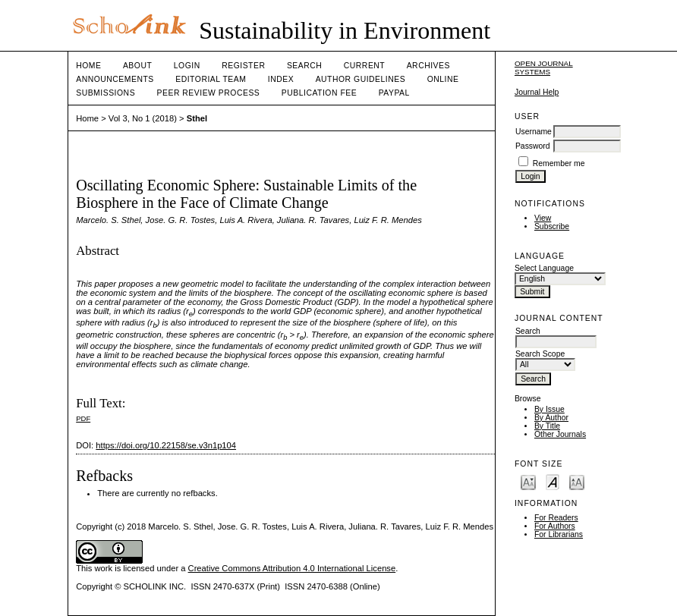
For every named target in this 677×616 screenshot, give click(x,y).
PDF (83, 418)
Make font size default (553, 481)
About (137, 66)
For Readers (556, 518)
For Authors (555, 526)
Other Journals (560, 434)
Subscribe (552, 226)
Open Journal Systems (544, 68)
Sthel (197, 118)
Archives (428, 66)
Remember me (559, 163)
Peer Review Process (209, 93)
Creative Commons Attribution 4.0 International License (292, 568)
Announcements (115, 79)
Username (534, 132)
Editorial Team (211, 79)
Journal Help (537, 92)
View (543, 218)
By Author (551, 418)
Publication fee (319, 93)
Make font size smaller (528, 481)
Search (304, 66)
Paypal (394, 93)
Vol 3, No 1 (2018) (143, 118)
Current (364, 66)
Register (243, 66)
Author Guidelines (361, 79)
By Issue (549, 409)
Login (187, 66)
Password (533, 146)
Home (88, 66)
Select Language (544, 268)
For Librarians (559, 534)
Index (281, 79)
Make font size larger (577, 481)
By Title (547, 426)
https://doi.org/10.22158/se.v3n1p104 (166, 445)
